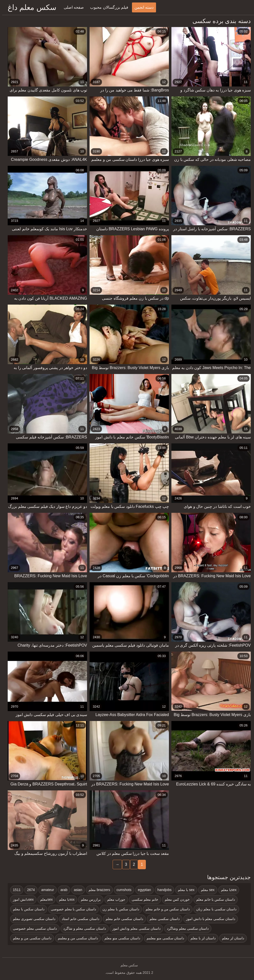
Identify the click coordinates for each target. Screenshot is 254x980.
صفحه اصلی (72, 7)
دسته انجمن (142, 7)
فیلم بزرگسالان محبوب (107, 7)
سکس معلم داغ (30, 7)
